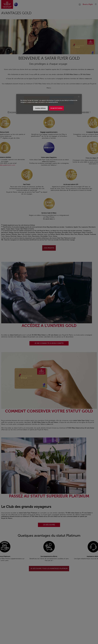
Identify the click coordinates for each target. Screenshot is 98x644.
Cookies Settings (40, 108)
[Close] (79, 97)
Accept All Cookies (56, 108)
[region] (49, 104)
